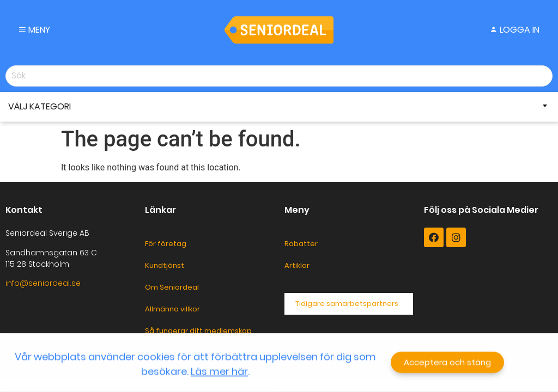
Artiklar (297, 265)
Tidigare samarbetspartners (347, 304)
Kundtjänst (165, 265)
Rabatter (301, 244)
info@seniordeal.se (43, 283)
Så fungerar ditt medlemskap (198, 331)
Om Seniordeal (172, 287)
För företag (166, 244)
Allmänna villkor (172, 309)
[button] (447, 363)
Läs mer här (219, 372)
